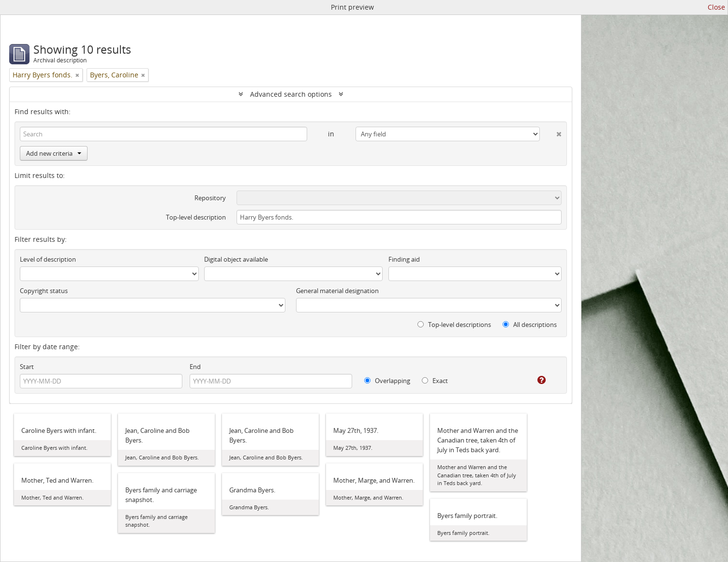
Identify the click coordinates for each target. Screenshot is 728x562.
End (195, 367)
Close (716, 7)
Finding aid (404, 259)
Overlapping (387, 381)
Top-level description (196, 217)
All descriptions (530, 325)
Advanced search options (291, 94)
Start (27, 367)
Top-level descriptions (454, 325)
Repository (210, 198)
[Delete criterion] (551, 132)
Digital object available (236, 259)
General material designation (337, 291)
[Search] (163, 134)
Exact (435, 381)
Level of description (48, 259)
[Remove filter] (77, 75)
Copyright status (44, 291)
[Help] (535, 380)
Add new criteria (54, 153)
